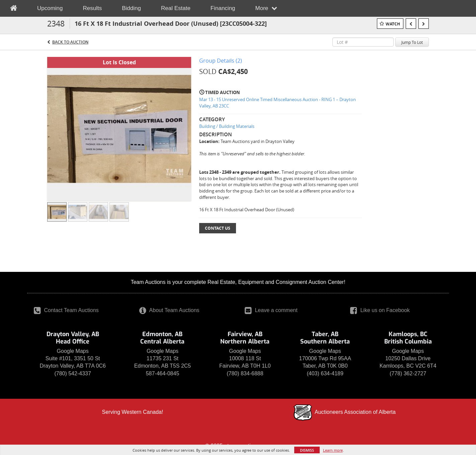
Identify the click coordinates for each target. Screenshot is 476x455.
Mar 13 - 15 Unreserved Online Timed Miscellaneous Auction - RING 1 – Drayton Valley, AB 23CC (277, 103)
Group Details (221, 61)
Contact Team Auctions (66, 310)
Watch (393, 24)
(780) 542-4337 (72, 373)
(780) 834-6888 (245, 373)
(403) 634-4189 (325, 373)
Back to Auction (70, 42)
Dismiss (307, 450)
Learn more (333, 450)
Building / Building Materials (227, 126)
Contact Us (218, 228)
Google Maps (73, 351)
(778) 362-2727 (408, 373)
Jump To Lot (412, 42)
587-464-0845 (163, 373)
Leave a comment (271, 310)
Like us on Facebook (380, 310)
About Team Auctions (169, 310)
